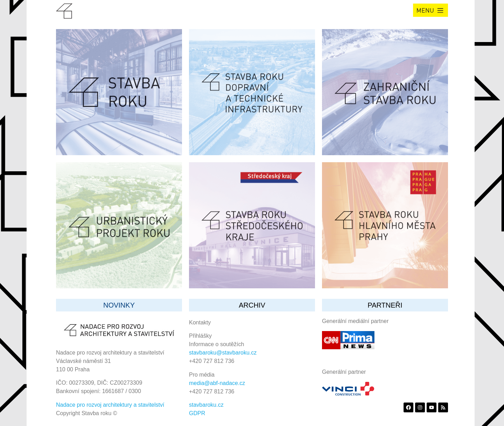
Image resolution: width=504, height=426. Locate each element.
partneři (385, 305)
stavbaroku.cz (206, 405)
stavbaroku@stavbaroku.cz (223, 353)
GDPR (197, 413)
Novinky (119, 305)
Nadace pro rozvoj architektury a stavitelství (110, 405)
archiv (252, 305)
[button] (430, 10)
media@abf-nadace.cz (217, 383)
